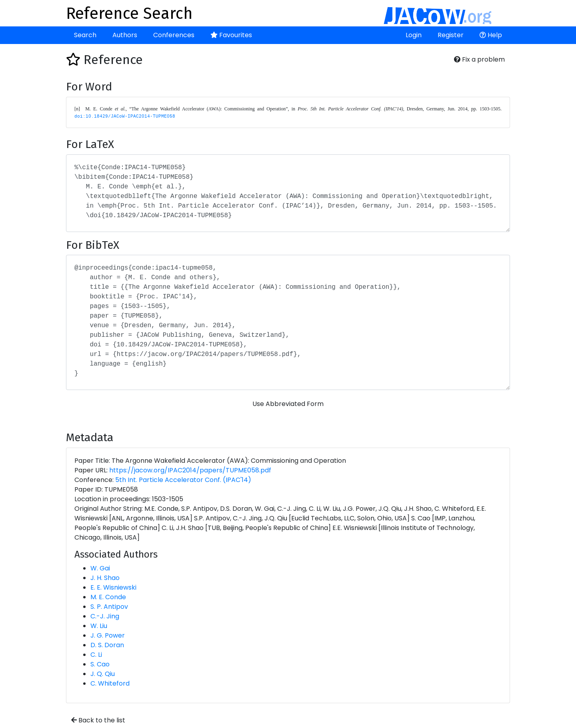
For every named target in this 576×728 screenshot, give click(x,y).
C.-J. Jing (105, 616)
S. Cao (100, 664)
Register (451, 35)
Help (491, 35)
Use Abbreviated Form (288, 404)
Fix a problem (479, 59)
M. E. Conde (108, 597)
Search (85, 35)
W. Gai (100, 568)
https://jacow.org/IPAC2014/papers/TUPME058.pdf (190, 470)
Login (414, 35)
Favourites (231, 35)
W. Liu (99, 626)
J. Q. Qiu (103, 674)
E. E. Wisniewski (113, 587)
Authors (125, 35)
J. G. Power (108, 635)
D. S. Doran (107, 645)
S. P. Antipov (109, 607)
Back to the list (98, 720)
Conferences (174, 35)
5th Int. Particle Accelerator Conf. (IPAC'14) (183, 480)
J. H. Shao (105, 578)
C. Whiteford (110, 683)
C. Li (96, 655)
